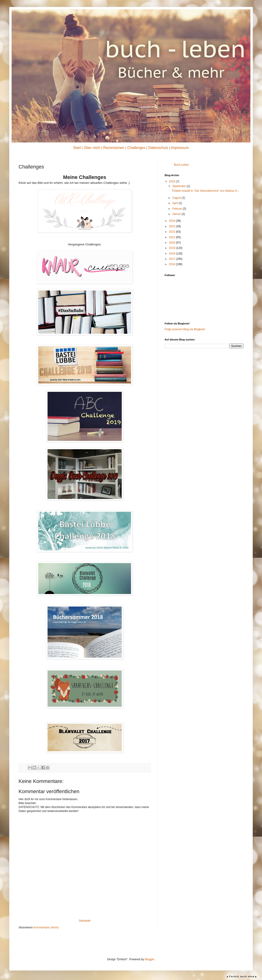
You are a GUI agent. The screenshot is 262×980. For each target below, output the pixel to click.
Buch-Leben (181, 165)
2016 (173, 264)
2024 (173, 221)
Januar (177, 214)
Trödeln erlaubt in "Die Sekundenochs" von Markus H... (206, 191)
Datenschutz (158, 148)
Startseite (85, 921)
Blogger (149, 959)
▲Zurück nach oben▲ (242, 976)
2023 (173, 226)
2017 (173, 259)
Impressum (180, 148)
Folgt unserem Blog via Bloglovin (185, 329)
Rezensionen (114, 148)
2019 (173, 248)
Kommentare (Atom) (46, 927)
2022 (173, 232)
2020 (173, 243)
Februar (177, 209)
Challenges (136, 148)
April (175, 203)
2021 (173, 237)
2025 (173, 181)
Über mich (92, 148)
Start (77, 148)
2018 (173, 254)
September (179, 186)
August (177, 198)
